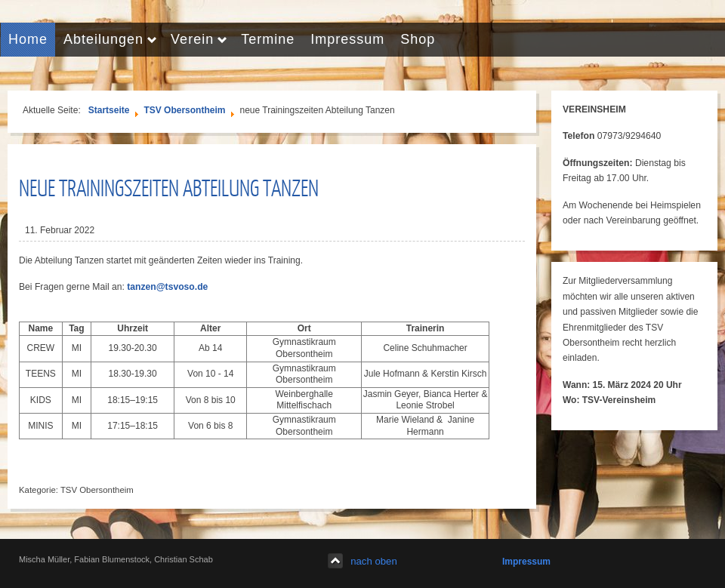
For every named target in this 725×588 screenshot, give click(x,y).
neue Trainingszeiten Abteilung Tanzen (169, 187)
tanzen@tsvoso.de (167, 287)
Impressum (526, 562)
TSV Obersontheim (184, 110)
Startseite (109, 110)
